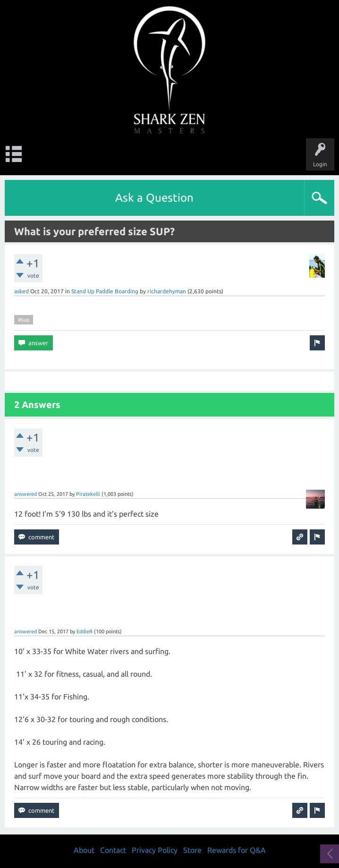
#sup (24, 320)
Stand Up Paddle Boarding (105, 291)
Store (192, 850)
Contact (113, 850)
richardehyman (167, 291)
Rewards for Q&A (237, 850)
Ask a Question (154, 198)
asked (21, 291)
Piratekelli (88, 494)
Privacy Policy (155, 850)
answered (25, 494)
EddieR (85, 631)
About (84, 850)
